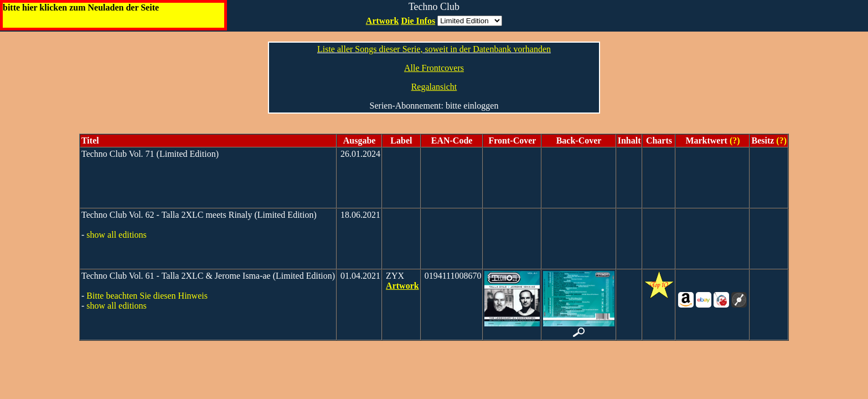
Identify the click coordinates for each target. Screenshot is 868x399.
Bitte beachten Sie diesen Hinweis (147, 296)
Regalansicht (434, 87)
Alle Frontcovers (434, 68)
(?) (734, 140)
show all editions (116, 235)
